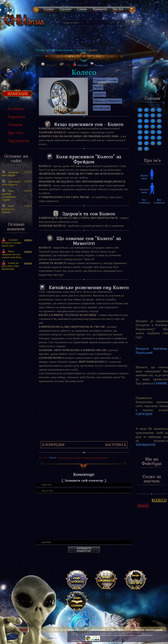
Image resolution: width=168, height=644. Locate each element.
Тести (38, 630)
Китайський (102, 108)
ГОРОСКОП (144, 414)
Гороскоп (66, 9)
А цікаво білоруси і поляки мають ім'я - (12, 243)
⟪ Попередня (53, 445)
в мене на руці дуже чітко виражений (10, 266)
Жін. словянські (159, 201)
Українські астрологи (63, 630)
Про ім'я (118, 9)
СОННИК (161, 383)
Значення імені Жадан (10, 174)
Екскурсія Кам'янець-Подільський (152, 351)
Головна (49, 9)
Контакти (118, 630)
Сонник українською (60, 50)
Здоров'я (99, 94)
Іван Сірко (83, 65)
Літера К (81, 50)
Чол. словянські (144, 201)
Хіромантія (100, 9)
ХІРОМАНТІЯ (146, 445)
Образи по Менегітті (108, 101)
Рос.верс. (97, 64)
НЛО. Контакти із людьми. (8, 209)
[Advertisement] (16, 328)
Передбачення (95, 630)
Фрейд (98, 87)
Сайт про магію (77, 633)
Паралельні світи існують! (11, 183)
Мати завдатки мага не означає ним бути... (12, 254)
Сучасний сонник (105, 80)
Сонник (82, 9)
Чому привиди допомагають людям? (9, 195)
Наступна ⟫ (115, 445)
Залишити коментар (84, 550)
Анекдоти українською (147, 630)
